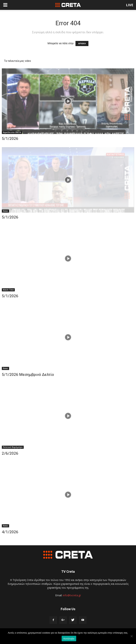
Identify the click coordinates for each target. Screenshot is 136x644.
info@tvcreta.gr (72, 595)
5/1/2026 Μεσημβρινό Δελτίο (28, 375)
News (5, 211)
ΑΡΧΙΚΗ (82, 44)
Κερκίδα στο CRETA (12, 132)
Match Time (8, 290)
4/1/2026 (10, 532)
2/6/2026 (10, 453)
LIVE (130, 5)
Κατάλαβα (69, 639)
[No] (131, 636)
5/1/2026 (10, 139)
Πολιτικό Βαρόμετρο (13, 447)
